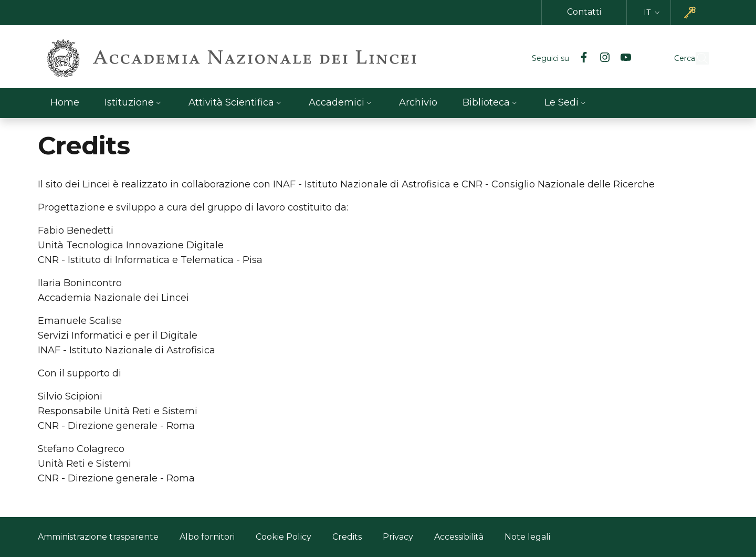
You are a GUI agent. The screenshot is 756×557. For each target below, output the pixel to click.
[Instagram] (581, 58)
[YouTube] (602, 58)
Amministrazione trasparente (98, 537)
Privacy (398, 537)
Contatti (584, 12)
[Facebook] (560, 58)
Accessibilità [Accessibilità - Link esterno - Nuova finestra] (459, 537)
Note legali (527, 537)
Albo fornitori (207, 537)
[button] (653, 13)
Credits (347, 536)
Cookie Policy (283, 537)
